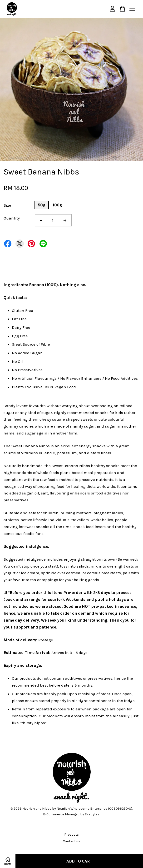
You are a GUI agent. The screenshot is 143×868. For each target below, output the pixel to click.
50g (42, 205)
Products (71, 835)
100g (57, 205)
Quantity (12, 218)
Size (7, 205)
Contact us (71, 841)
